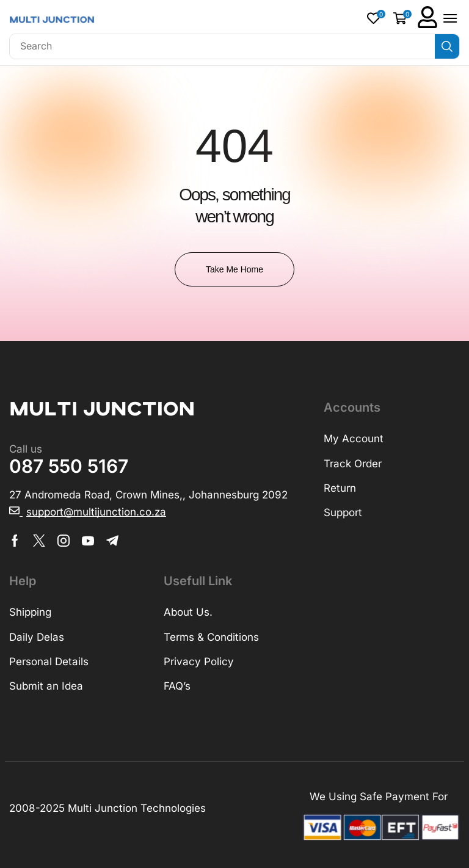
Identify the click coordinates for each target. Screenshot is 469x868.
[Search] (447, 46)
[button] (376, 18)
